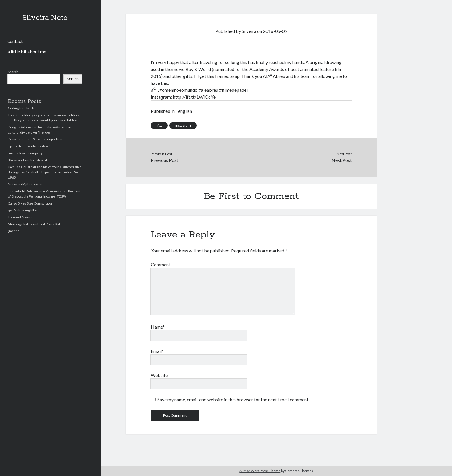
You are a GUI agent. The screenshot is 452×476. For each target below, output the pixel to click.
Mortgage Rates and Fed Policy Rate (35, 224)
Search (13, 72)
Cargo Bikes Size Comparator (30, 203)
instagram (183, 125)
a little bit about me (27, 51)
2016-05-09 (275, 31)
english (185, 111)
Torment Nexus (20, 217)
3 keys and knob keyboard (27, 160)
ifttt (159, 125)
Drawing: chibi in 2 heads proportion (35, 139)
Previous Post (164, 160)
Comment (161, 264)
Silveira (249, 31)
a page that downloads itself (29, 146)
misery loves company (25, 153)
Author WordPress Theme (260, 471)
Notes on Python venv (25, 184)
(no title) (14, 231)
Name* (158, 327)
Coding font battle (21, 108)
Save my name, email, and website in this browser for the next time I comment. (233, 399)
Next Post (342, 160)
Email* (157, 351)
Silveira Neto (45, 18)
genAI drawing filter (23, 210)
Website (159, 375)
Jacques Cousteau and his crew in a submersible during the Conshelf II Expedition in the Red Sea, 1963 (45, 172)
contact (15, 41)
